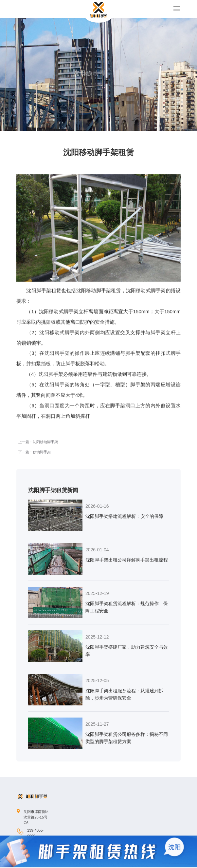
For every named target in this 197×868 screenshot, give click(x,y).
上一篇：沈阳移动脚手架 (38, 399)
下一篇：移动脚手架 (35, 409)
